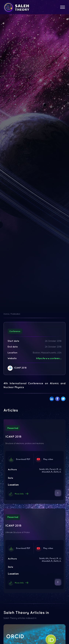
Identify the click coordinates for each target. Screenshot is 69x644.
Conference (15, 331)
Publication (16, 314)
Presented (13, 428)
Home (6, 314)
